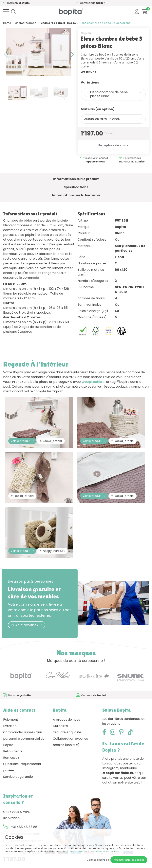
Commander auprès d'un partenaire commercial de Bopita (24, 739)
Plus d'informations (27, 625)
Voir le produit (22, 441)
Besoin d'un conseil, (48, 3)
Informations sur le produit (76, 179)
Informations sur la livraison (76, 195)
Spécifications (76, 187)
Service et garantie (18, 777)
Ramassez (11, 758)
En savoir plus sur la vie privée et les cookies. (93, 851)
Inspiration (11, 818)
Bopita (86, 33)
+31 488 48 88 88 (24, 827)
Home (7, 23)
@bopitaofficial (93, 382)
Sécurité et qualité (67, 732)
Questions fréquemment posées (22, 767)
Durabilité (60, 726)
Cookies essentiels (98, 860)
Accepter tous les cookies (129, 860)
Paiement (11, 720)
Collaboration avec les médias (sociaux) (70, 742)
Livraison (10, 726)
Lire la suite (88, 72)
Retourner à (12, 751)
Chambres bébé (26, 23)
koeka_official (51, 441)
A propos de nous (66, 720)
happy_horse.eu (52, 551)
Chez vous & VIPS (16, 812)
